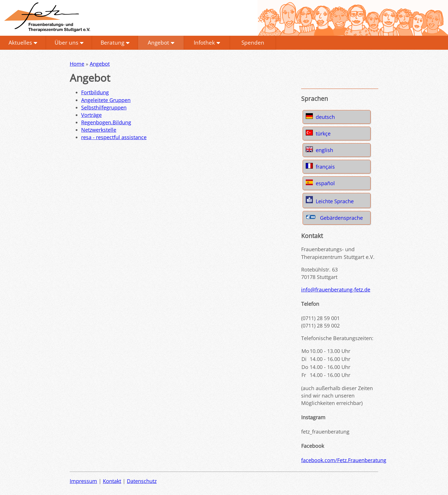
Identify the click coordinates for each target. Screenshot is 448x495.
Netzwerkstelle (99, 130)
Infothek (204, 42)
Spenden (253, 42)
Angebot (158, 42)
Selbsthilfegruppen (104, 107)
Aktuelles (20, 42)
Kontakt (112, 481)
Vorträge (91, 115)
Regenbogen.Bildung (106, 122)
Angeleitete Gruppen (106, 100)
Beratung (112, 42)
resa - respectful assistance (114, 137)
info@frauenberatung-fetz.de (336, 290)
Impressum (83, 481)
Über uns (66, 42)
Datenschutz (142, 481)
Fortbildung (95, 92)
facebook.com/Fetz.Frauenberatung (344, 460)
